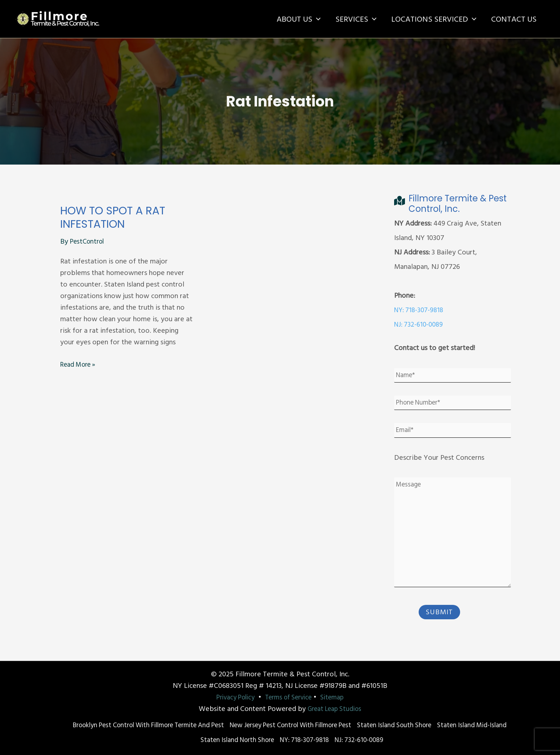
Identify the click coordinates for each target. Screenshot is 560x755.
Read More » (80, 365)
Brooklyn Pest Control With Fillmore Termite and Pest (173, 726)
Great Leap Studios (334, 710)
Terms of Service (290, 698)
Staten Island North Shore (273, 741)
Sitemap (337, 698)
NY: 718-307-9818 (421, 310)
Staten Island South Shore (449, 726)
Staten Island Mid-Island (189, 741)
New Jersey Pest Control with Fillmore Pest (334, 726)
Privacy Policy (231, 698)
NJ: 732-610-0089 (420, 324)
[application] (312, 19)
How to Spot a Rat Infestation (113, 217)
